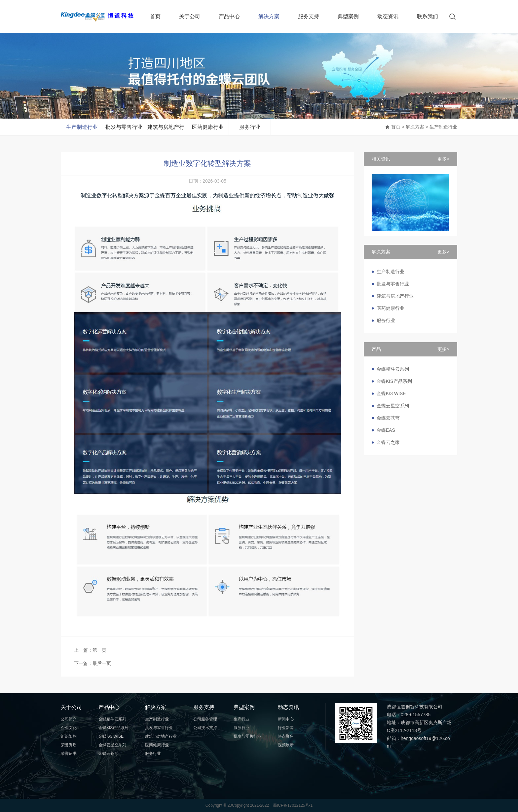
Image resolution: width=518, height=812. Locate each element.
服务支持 (309, 16)
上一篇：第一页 (90, 650)
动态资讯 (388, 16)
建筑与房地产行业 (166, 130)
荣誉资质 (69, 745)
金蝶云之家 (388, 442)
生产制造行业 (82, 127)
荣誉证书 (69, 754)
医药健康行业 (208, 127)
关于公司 (190, 16)
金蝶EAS (386, 430)
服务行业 (250, 127)
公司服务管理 (205, 719)
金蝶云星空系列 (393, 406)
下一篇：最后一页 (92, 663)
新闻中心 (286, 719)
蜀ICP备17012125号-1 (293, 805)
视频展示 (286, 745)
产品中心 (229, 16)
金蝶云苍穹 (388, 418)
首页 (155, 16)
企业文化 (69, 728)
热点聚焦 (286, 736)
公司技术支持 (205, 728)
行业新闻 (286, 728)
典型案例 (348, 16)
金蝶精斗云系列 (393, 369)
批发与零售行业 (124, 127)
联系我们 (427, 16)
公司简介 (69, 719)
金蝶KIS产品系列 (394, 381)
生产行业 (241, 719)
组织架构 (69, 736)
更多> (443, 159)
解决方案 (269, 16)
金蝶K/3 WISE (391, 393)
